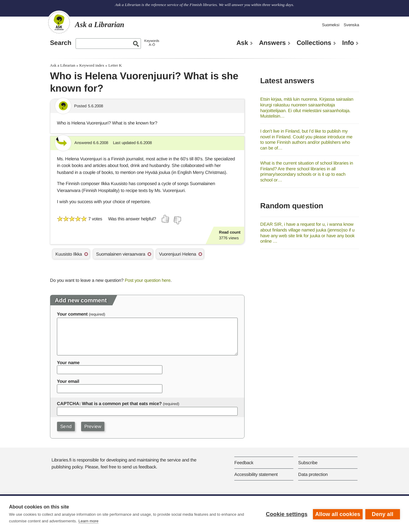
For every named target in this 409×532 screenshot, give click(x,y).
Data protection (313, 474)
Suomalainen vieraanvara (121, 254)
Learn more (88, 521)
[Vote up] (166, 219)
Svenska (351, 25)
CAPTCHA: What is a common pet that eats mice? (109, 403)
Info (348, 43)
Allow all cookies (337, 514)
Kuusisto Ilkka (69, 254)
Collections (314, 43)
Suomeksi (331, 25)
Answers (272, 43)
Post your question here (148, 280)
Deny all (383, 514)
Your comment (72, 314)
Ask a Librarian (63, 65)
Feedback (244, 463)
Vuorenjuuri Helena (178, 254)
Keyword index (92, 65)
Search (61, 43)
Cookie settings (286, 514)
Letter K (115, 65)
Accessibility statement (256, 474)
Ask (242, 43)
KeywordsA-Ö (152, 43)
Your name (68, 362)
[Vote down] (177, 220)
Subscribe (308, 463)
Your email (68, 381)
